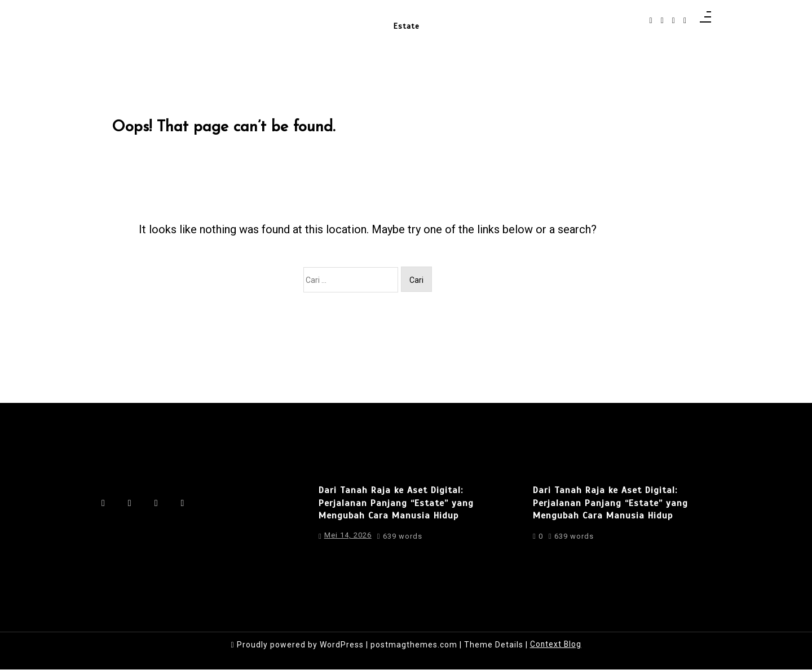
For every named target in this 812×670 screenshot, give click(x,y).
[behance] (685, 21)
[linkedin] (674, 21)
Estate (406, 24)
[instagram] (662, 21)
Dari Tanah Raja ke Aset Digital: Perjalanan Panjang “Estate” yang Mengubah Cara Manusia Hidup (396, 507)
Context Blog (556, 645)
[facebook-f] (651, 21)
